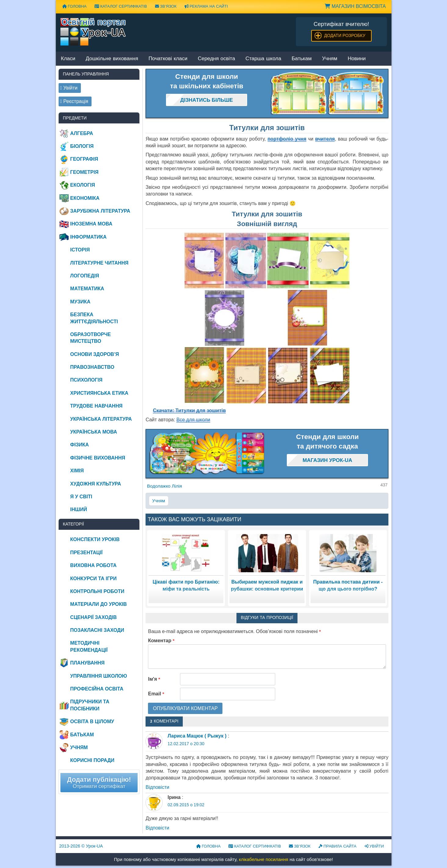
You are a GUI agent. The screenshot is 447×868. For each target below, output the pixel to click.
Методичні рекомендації (89, 646)
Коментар (161, 641)
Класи (68, 59)
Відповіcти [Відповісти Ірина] (157, 828)
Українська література (101, 419)
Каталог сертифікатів (121, 6)
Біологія (82, 146)
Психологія (86, 380)
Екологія (83, 185)
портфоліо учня (287, 139)
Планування (87, 663)
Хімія (77, 471)
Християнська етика (99, 393)
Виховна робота (93, 565)
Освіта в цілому (92, 722)
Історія (80, 250)
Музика (80, 302)
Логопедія (85, 276)
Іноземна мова (91, 224)
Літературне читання (99, 263)
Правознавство (92, 367)
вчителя (325, 139)
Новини (357, 59)
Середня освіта (216, 59)
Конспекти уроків (95, 539)
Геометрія (84, 172)
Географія (84, 159)
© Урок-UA (81, 846)
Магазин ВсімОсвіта (355, 6)
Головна (74, 6)
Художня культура (96, 484)
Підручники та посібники (90, 705)
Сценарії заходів (93, 617)
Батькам (302, 59)
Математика (87, 289)
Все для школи (193, 420)
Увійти (374, 846)
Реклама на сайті (206, 6)
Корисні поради (92, 760)
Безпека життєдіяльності (94, 318)
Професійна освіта (97, 689)
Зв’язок (166, 6)
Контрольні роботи (97, 591)
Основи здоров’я (95, 354)
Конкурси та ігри (93, 579)
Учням (330, 59)
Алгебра (82, 133)
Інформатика (88, 237)
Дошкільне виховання (112, 59)
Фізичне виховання (98, 458)
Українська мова (94, 432)
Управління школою (99, 676)
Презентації (86, 553)
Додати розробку (345, 35)
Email (156, 694)
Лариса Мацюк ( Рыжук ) (197, 736)
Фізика (79, 445)
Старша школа (263, 59)
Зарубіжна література (100, 211)
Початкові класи (168, 59)
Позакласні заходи (97, 630)
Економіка (85, 198)
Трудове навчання (96, 406)
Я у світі (81, 497)
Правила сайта (338, 846)
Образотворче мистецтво (90, 338)
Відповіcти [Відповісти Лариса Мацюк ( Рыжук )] (157, 787)
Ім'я (154, 679)
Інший (79, 509)
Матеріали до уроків (98, 604)
